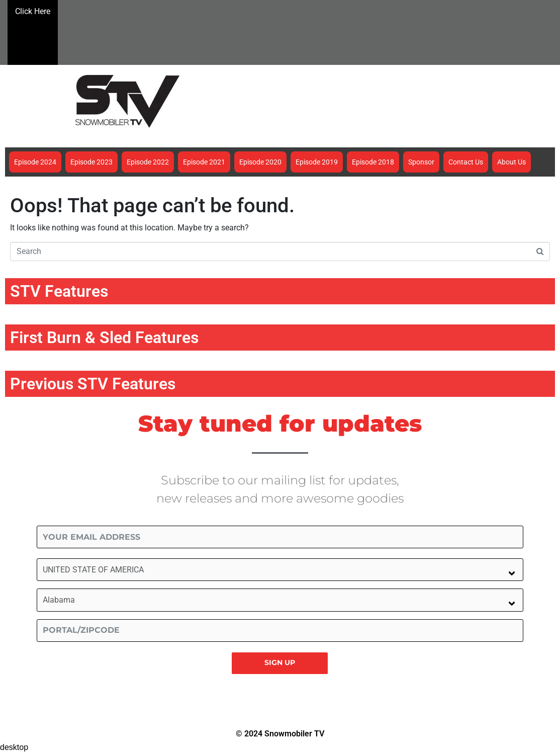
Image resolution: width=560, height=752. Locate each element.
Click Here (33, 31)
